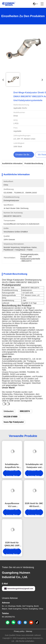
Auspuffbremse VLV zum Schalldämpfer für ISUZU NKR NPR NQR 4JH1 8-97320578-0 (12, 505)
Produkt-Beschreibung (34, 163)
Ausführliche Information (12, 163)
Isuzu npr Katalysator (14, 422)
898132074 (25, 411)
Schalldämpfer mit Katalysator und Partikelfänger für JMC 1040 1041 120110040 (34, 466)
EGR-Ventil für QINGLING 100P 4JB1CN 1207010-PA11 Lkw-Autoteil (12, 544)
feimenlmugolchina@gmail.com (19, 589)
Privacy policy (19, 631)
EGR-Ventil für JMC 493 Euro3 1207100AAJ (34, 505)
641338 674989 (10, 417)
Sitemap (29, 631)
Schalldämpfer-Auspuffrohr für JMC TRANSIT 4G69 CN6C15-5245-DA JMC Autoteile (12, 466)
